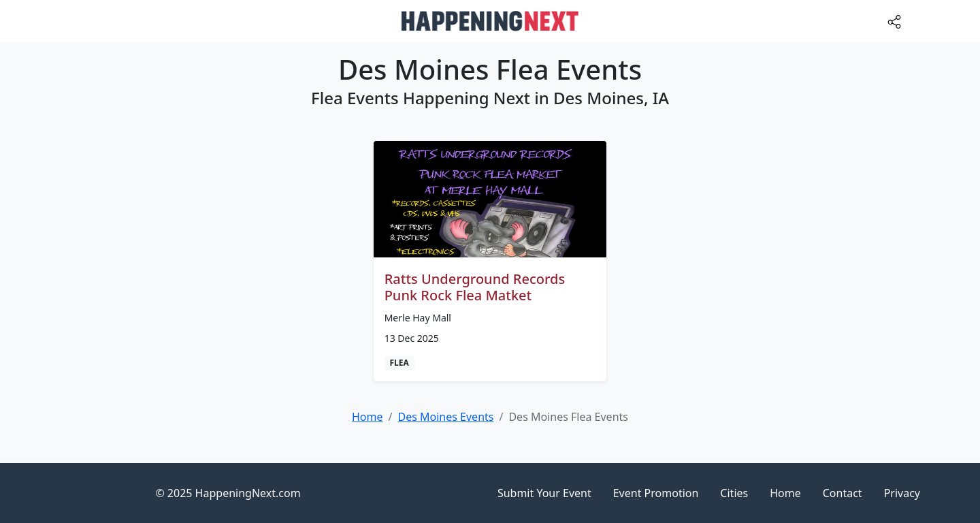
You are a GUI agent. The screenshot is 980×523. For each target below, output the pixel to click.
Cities (734, 493)
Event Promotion (656, 493)
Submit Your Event (544, 493)
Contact (843, 493)
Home (785, 493)
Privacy (902, 493)
